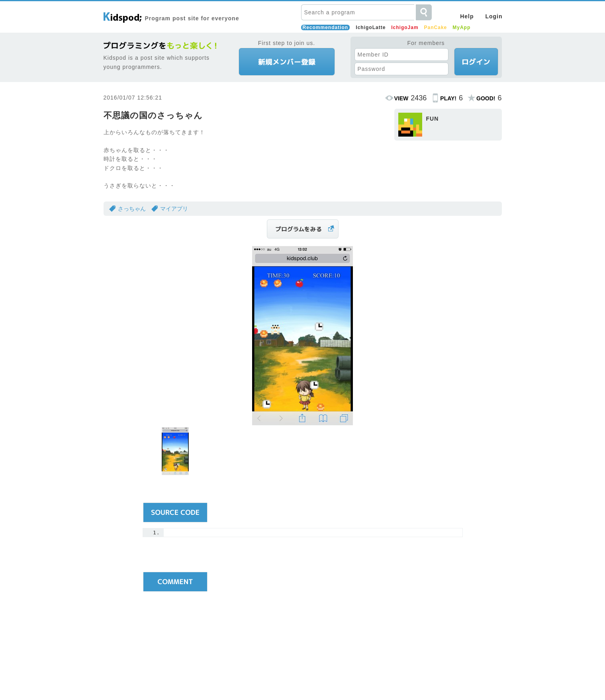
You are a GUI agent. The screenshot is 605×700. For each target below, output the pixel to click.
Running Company (328, 679)
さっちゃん (132, 209)
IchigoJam (405, 27)
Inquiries (366, 679)
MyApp (461, 27)
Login (494, 16)
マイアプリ (174, 209)
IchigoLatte (371, 27)
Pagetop (490, 619)
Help (467, 16)
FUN (433, 119)
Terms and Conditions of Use (264, 679)
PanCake (436, 27)
